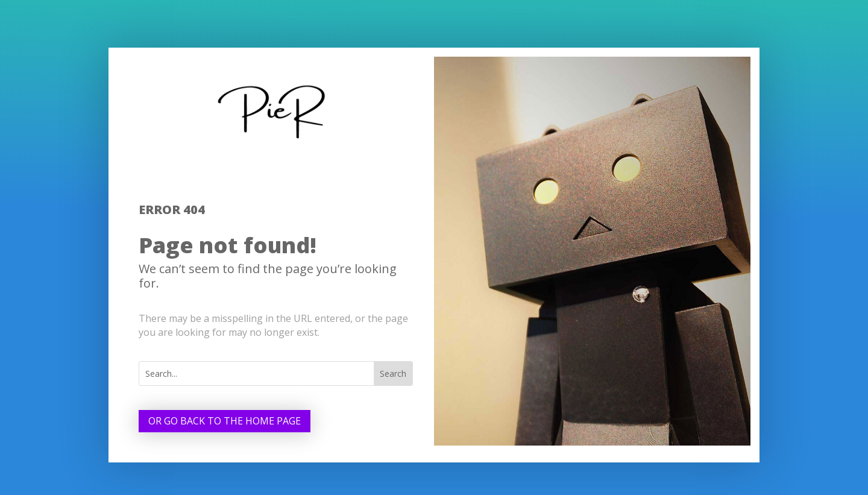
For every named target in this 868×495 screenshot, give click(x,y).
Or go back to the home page (225, 421)
